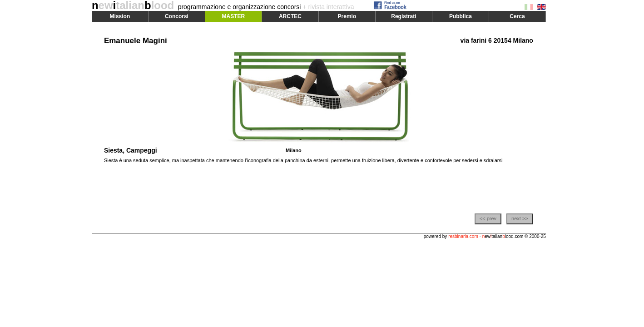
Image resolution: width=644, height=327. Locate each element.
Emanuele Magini (136, 41)
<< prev (488, 218)
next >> (520, 218)
